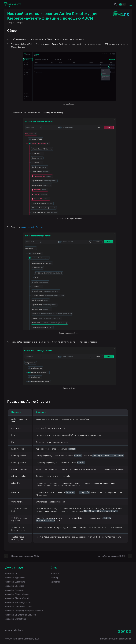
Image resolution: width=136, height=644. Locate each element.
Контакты (55, 582)
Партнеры (55, 578)
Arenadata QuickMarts (15, 582)
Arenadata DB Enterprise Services (21, 615)
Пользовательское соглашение (115, 639)
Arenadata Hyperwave (15, 578)
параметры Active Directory (32, 227)
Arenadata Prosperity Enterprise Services (24, 611)
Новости (55, 574)
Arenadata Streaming (15, 586)
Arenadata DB (11, 574)
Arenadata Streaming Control (18, 602)
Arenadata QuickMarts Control (19, 607)
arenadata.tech (14, 630)
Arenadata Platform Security (18, 598)
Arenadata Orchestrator (16, 619)
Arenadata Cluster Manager (17, 594)
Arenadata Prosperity (15, 590)
